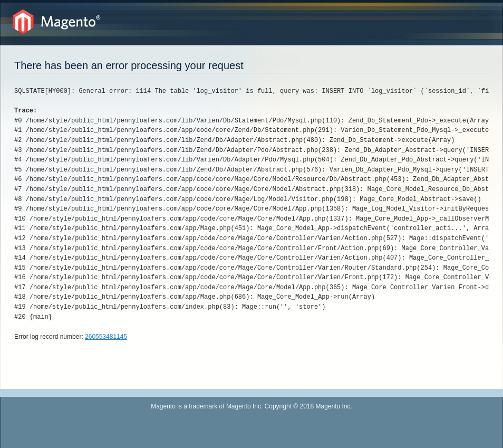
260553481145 (106, 337)
